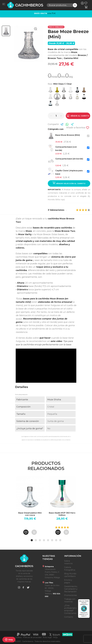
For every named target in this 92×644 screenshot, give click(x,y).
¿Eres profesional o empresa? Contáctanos (70, 609)
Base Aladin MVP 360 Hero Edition (62, 514)
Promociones (70, 595)
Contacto (69, 617)
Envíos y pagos (68, 581)
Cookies (18, 637)
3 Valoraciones (57, 210)
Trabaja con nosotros (70, 600)
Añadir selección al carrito (69, 183)
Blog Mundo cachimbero (70, 575)
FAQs (55, 637)
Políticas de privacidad (32, 637)
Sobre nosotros (68, 562)
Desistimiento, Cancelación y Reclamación (71, 589)
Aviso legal (47, 637)
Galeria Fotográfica (70, 569)
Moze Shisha (54, 400)
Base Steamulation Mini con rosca (30, 514)
